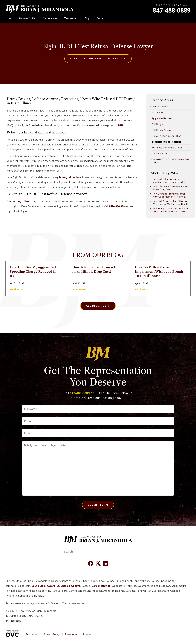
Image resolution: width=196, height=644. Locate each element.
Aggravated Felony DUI (164, 118)
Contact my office (18, 201)
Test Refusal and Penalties (166, 142)
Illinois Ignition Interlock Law (167, 136)
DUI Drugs (157, 124)
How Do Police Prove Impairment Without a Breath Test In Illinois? (169, 195)
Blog (87, 18)
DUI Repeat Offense (162, 130)
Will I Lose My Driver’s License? (168, 148)
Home (9, 18)
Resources (71, 634)
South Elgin (39, 586)
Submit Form (98, 505)
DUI (120, 125)
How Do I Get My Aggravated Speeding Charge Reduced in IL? (169, 180)
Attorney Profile (27, 18)
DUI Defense (157, 112)
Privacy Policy (52, 634)
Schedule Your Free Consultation (98, 58)
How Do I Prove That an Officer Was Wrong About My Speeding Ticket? (171, 203)
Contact (101, 18)
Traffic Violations (159, 154)
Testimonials (71, 18)
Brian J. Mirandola (70, 177)
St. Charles (63, 586)
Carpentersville (101, 586)
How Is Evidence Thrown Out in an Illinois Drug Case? (170, 188)
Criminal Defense (159, 107)
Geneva (76, 586)
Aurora (51, 586)
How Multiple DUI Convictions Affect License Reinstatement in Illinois (171, 210)
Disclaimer (32, 634)
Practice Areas (50, 18)
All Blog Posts (98, 306)
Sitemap (87, 634)
